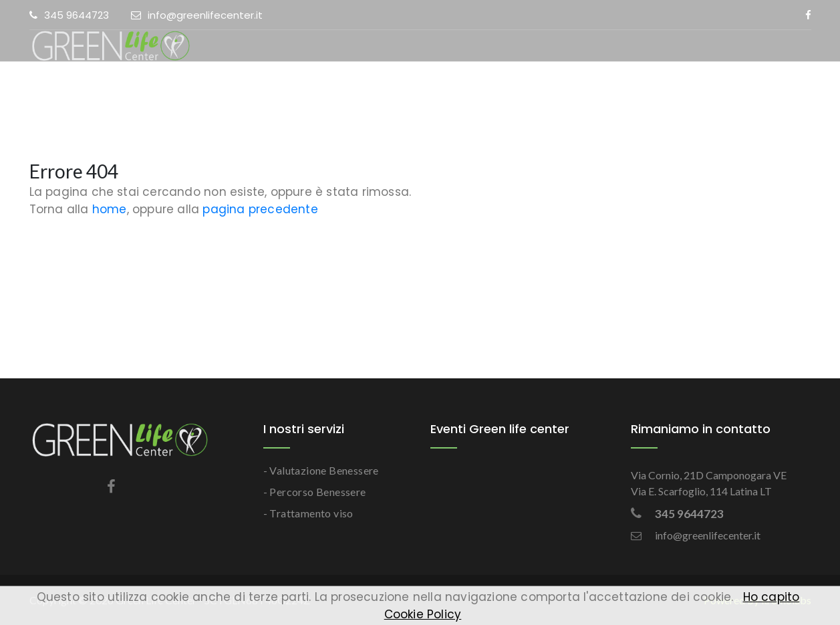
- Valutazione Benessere (321, 470)
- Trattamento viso (308, 513)
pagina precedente (260, 209)
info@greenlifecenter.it (197, 15)
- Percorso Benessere (315, 492)
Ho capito (772, 597)
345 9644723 (69, 15)
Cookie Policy (423, 614)
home (110, 209)
